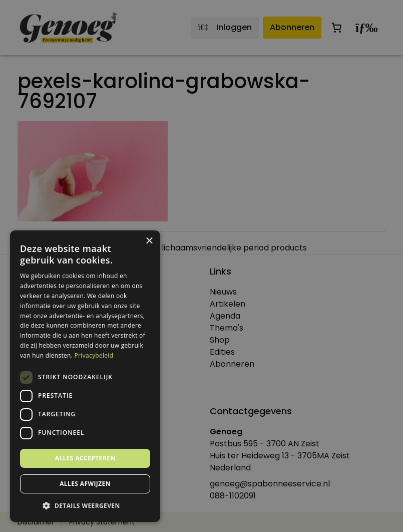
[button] (85, 506)
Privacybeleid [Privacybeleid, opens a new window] (94, 355)
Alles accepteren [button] (85, 458)
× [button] (149, 241)
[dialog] (201, 266)
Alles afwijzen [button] (85, 484)
